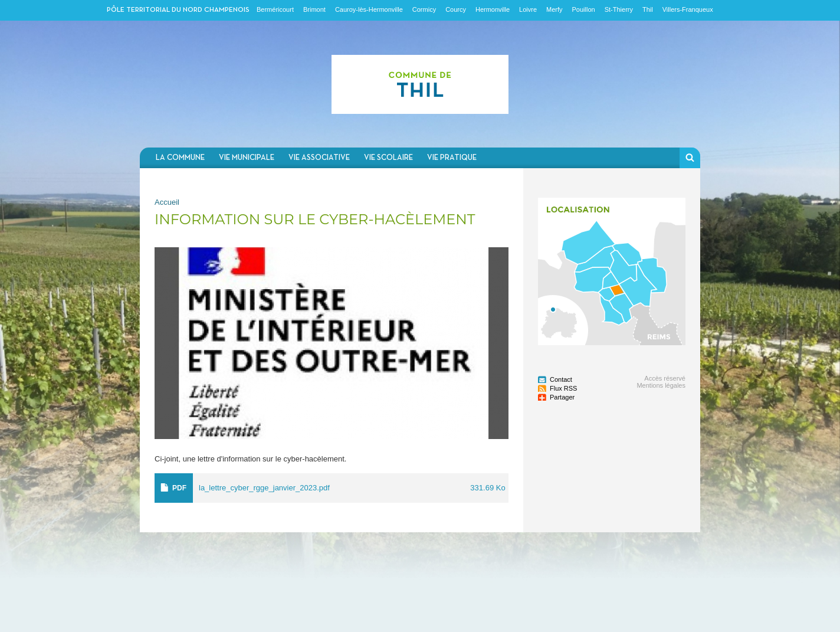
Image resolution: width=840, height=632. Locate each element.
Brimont (314, 9)
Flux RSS (563, 388)
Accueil (167, 202)
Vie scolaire (388, 158)
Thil (648, 9)
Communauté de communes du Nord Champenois (420, 84)
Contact (561, 379)
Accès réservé (665, 378)
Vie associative (319, 158)
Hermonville (493, 9)
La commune (180, 158)
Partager (562, 397)
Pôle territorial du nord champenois (178, 10)
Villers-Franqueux (688, 9)
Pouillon (584, 9)
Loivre (528, 9)
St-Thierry (619, 9)
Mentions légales (661, 385)
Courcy (456, 9)
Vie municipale (247, 158)
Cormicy (424, 9)
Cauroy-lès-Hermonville (369, 9)
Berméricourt (275, 9)
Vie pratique (452, 158)
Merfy (554, 9)
